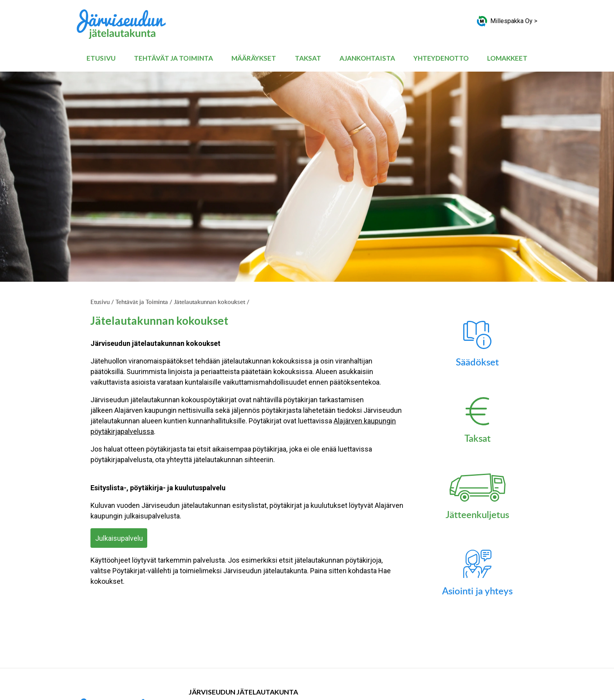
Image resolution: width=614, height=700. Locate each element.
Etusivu (101, 58)
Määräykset (254, 58)
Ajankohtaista (367, 58)
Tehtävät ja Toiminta (173, 58)
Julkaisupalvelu (119, 538)
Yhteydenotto (441, 58)
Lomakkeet (507, 58)
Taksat (308, 58)
